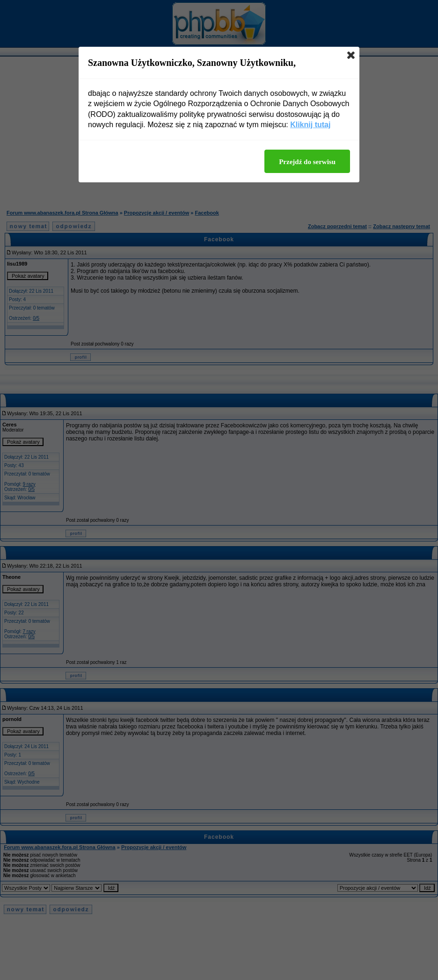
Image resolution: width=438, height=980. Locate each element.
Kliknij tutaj (310, 125)
